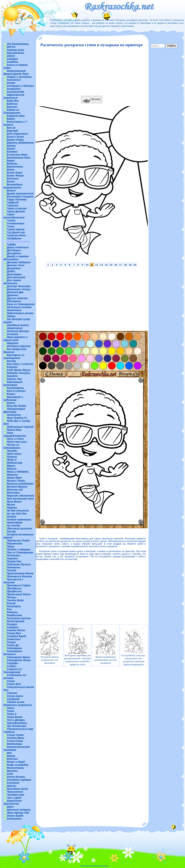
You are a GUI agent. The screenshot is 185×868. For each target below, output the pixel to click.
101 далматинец (18, 44)
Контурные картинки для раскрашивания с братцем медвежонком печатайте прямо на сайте (78, 647)
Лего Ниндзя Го (17, 418)
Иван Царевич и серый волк (15, 339)
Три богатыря (16, 726)
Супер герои (15, 696)
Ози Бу (11, 531)
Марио (11, 466)
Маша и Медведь (18, 472)
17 (121, 265)
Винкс (11, 170)
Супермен (13, 699)
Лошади (12, 451)
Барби (11, 119)
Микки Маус (14, 478)
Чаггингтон (15, 792)
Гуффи (11, 244)
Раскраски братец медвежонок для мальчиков (50, 647)
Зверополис (15, 328)
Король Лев (14, 379)
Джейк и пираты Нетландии (16, 258)
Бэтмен (12, 152)
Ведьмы (12, 164)
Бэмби (11, 149)
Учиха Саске (15, 741)
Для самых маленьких (12, 282)
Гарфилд (13, 202)
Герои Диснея (16, 211)
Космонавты (15, 388)
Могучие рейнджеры (20, 484)
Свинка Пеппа (16, 630)
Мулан (11, 505)
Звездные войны (18, 325)
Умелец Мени (15, 738)
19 (130, 265)
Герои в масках (17, 208)
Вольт (11, 191)
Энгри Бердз (15, 816)
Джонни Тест (16, 265)
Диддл (11, 271)
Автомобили (15, 53)
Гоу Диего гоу (16, 232)
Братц (11, 146)
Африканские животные (14, 96)
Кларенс (12, 367)
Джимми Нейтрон (19, 262)
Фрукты (12, 771)
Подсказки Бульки (19, 564)
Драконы (13, 295)
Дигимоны (14, 268)
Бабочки (12, 104)
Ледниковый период (20, 427)
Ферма (11, 756)
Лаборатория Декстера (14, 410)
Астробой (14, 89)
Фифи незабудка (18, 765)
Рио (9, 609)
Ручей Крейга (16, 621)
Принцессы (14, 588)
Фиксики (12, 759)
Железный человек (19, 307)
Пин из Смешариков (20, 552)
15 (111, 265)
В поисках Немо (17, 155)
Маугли (12, 469)
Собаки (12, 666)
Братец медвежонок (20, 143)
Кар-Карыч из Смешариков (14, 357)
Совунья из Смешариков (12, 671)
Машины (12, 475)
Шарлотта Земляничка (13, 802)
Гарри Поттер (17, 199)
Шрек (10, 807)
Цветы (12, 786)
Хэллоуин (13, 783)
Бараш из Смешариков (12, 111)
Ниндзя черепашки (19, 520)
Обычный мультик (19, 529)
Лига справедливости (15, 434)
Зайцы (11, 316)
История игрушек (19, 346)
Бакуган (12, 107)
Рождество (14, 615)
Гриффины (14, 238)
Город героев (16, 229)
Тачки (10, 711)
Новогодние (15, 523)
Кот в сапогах (16, 391)
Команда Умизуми (18, 373)
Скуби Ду (13, 645)
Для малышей (16, 277)
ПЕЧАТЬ (92, 100)
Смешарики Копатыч (13, 653)
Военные (13, 179)
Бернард (12, 131)
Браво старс (15, 140)
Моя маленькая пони (20, 499)
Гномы (11, 220)
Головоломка (15, 223)
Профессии (14, 591)
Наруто (12, 508)
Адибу (11, 56)
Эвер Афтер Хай (18, 813)
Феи (9, 753)
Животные (14, 310)
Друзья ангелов (17, 298)
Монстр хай (15, 490)
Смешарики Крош (18, 657)
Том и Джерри (16, 720)
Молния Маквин (17, 487)
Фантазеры (15, 744)
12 (97, 265)
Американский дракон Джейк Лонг (16, 72)
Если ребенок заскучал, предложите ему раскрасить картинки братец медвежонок (134, 647)
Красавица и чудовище (13, 398)
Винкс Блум (15, 173)
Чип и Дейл (14, 798)
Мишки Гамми (16, 481)
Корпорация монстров (13, 383)
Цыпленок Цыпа (17, 789)
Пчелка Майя (15, 600)
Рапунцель (14, 606)
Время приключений (20, 193)
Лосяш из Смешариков (12, 446)
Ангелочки (14, 80)
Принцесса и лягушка (13, 581)
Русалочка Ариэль (19, 618)
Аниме (11, 83)
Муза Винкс (14, 502)
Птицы (12, 597)
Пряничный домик (19, 594)
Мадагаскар (15, 463)
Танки (10, 708)
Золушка (12, 334)
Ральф (11, 603)
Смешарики (14, 648)
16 (116, 265)
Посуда (11, 570)
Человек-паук (16, 795)
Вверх (11, 161)
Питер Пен (14, 561)
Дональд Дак (15, 292)
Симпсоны (14, 639)
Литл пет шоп (17, 442)
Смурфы (12, 663)
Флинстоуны (15, 768)
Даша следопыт (18, 247)
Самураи (12, 627)
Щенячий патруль (19, 810)
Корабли (12, 376)
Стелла (12, 693)
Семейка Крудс (17, 636)
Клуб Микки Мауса (19, 370)
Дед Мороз (14, 250)
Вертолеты (15, 167)
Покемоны (14, 567)
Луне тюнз (14, 454)
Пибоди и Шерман (19, 549)
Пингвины (13, 555)
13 (101, 265)
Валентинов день (19, 158)
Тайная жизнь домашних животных (18, 703)
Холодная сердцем (19, 780)
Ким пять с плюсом (20, 364)
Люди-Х (12, 460)
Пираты (12, 558)
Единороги (14, 301)
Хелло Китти (16, 777)
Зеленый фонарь (18, 331)
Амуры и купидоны (19, 77)
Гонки (11, 226)
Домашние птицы (19, 289)
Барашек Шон (16, 116)
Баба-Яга (13, 101)
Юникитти (14, 819)
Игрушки (13, 343)
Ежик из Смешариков (21, 304)
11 (92, 265)
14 (106, 265)
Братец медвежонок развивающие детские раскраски (106, 647)
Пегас (11, 546)
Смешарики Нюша (19, 660)
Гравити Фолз (16, 235)
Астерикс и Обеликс (20, 86)
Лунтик (12, 457)
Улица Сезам (15, 735)
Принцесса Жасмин (19, 576)
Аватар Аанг (15, 50)
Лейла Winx (14, 430)
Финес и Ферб (16, 762)
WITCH (11, 47)
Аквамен (12, 59)
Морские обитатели (21, 496)
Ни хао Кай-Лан (17, 514)
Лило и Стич (15, 439)
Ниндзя (12, 517)
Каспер (11, 361)
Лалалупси (14, 415)
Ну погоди (13, 526)
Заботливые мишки (20, 313)
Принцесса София (19, 585)
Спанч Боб (14, 684)
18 (125, 265)
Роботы (12, 612)
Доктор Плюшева (19, 286)
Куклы (11, 403)
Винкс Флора (15, 176)
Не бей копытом (18, 511)
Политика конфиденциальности (94, 866)
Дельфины (14, 253)
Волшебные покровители (13, 186)
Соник (11, 681)
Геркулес (13, 205)
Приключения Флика (20, 573)
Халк (10, 774)
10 (87, 265)
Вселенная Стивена (20, 196)
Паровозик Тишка (18, 540)
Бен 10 (11, 128)
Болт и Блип (15, 137)
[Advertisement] (91, 72)
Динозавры (14, 274)
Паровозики (15, 543)
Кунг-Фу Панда (16, 406)
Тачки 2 (12, 714)
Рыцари (12, 624)
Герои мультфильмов (14, 216)
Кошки (11, 394)
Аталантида (15, 92)
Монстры (13, 493)
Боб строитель (17, 134)
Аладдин (12, 62)
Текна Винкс (15, 717)
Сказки (11, 642)
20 (135, 265)
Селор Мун (14, 633)
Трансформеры (17, 723)
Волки (11, 182)
